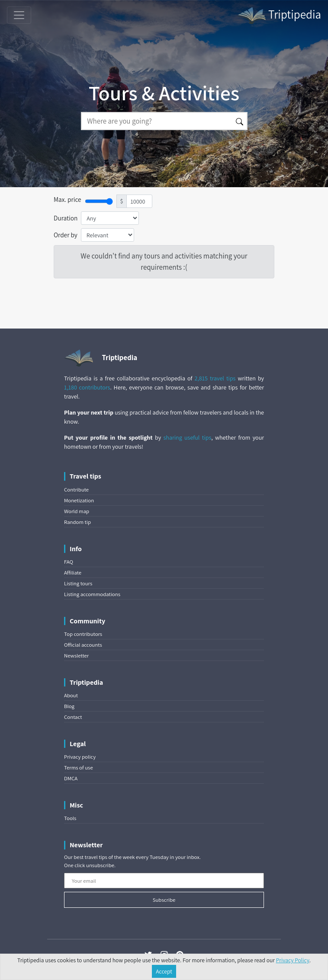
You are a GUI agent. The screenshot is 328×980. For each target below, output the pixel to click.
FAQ (69, 562)
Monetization (79, 500)
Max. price (68, 199)
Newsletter (76, 656)
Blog (69, 706)
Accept (164, 971)
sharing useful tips (188, 437)
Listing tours (78, 583)
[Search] (157, 121)
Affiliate (73, 573)
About (71, 695)
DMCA (71, 778)
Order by (66, 235)
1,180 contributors (87, 387)
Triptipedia (279, 16)
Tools (70, 818)
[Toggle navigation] (19, 15)
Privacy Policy (293, 960)
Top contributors (83, 634)
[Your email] (164, 881)
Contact (73, 717)
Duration (66, 218)
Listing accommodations (92, 594)
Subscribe (164, 900)
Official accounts (83, 645)
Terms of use (79, 768)
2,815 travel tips (215, 378)
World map (77, 511)
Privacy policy (80, 757)
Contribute (76, 490)
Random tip (77, 522)
